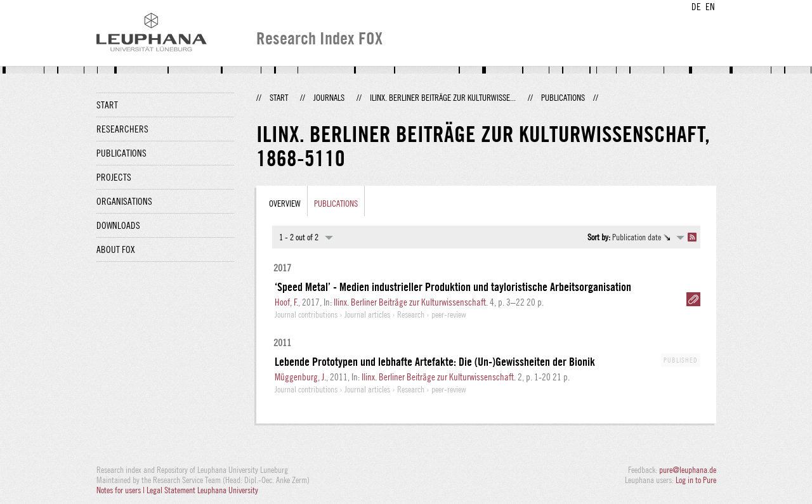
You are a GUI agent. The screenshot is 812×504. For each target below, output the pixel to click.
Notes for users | (121, 490)
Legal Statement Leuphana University (202, 490)
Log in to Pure (696, 480)
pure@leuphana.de (688, 470)
